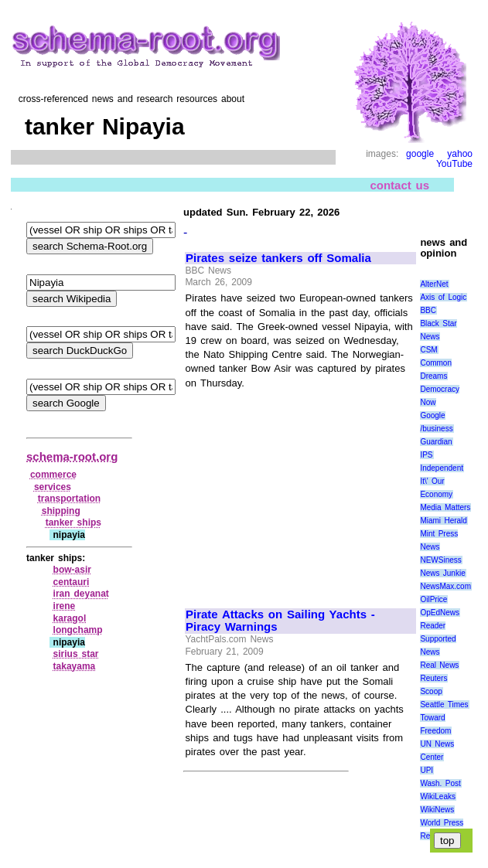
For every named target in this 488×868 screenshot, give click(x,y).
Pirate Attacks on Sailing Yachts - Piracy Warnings (280, 621)
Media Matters (445, 507)
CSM (428, 350)
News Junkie (442, 573)
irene (65, 606)
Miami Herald (444, 521)
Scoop (431, 691)
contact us (399, 185)
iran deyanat (81, 594)
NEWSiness (440, 560)
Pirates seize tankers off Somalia (278, 258)
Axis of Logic (443, 297)
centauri (72, 582)
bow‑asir (72, 570)
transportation (69, 499)
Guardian (436, 442)
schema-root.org (72, 456)
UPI (427, 770)
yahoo (460, 154)
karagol (70, 618)
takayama (75, 666)
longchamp (78, 630)
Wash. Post (440, 783)
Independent (442, 468)
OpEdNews (440, 613)
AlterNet (434, 284)
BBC (428, 310)
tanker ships (73, 523)
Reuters (433, 678)
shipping (61, 511)
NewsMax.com (445, 586)
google (420, 154)
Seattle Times (444, 705)
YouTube (454, 164)
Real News (439, 665)
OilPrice (433, 599)
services (53, 487)
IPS (426, 455)
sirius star (76, 654)
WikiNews (437, 810)
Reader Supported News (438, 639)
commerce (53, 475)
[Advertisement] (300, 492)
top (447, 841)
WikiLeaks (438, 797)
